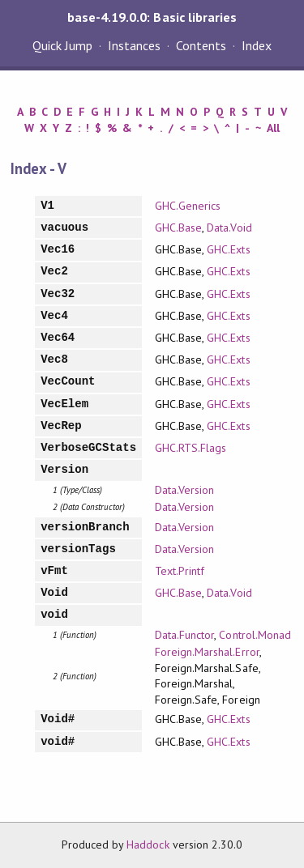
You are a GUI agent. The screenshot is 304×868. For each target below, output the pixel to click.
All (273, 128)
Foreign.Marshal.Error (207, 652)
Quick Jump (62, 45)
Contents (201, 45)
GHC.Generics (188, 206)
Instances (134, 45)
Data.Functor (184, 635)
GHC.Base (178, 228)
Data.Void (229, 228)
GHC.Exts (228, 249)
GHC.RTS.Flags (191, 448)
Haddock (148, 845)
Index (257, 45)
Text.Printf (180, 571)
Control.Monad (255, 635)
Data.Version (184, 490)
